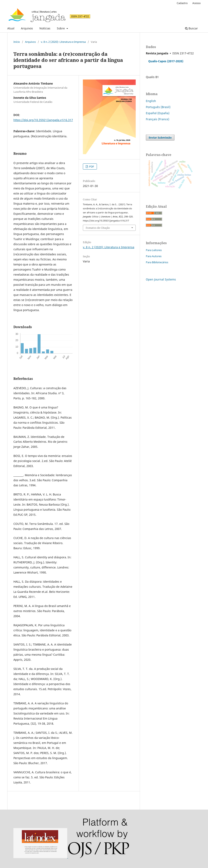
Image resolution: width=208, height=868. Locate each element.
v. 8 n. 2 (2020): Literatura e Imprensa (63, 42)
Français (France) (158, 119)
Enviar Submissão (160, 138)
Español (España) (158, 113)
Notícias (45, 28)
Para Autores (154, 256)
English (151, 101)
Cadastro (182, 3)
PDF (91, 167)
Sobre (61, 28)
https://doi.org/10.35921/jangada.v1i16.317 (43, 120)
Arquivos (27, 28)
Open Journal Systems (161, 279)
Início (17, 42)
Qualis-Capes (157, 61)
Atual (11, 28)
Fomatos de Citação (98, 228)
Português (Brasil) (158, 107)
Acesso (197, 3)
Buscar (191, 28)
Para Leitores (154, 250)
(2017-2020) (175, 61)
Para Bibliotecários (157, 262)
